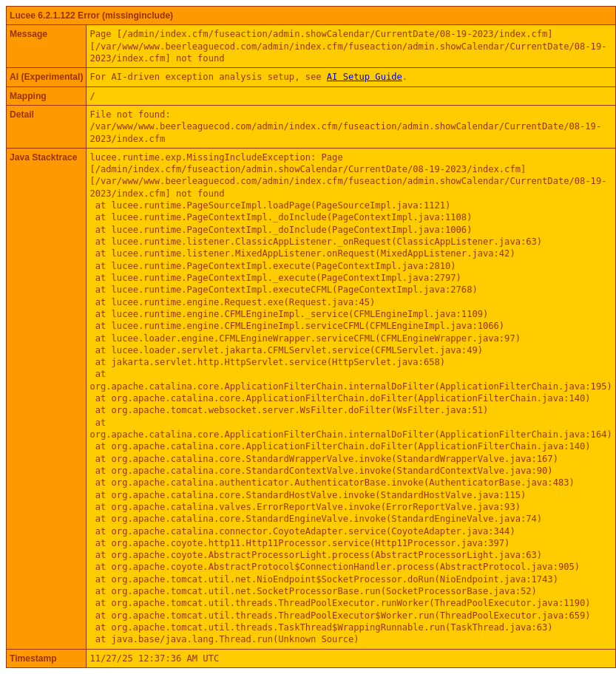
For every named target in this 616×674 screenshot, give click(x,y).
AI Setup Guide (365, 77)
